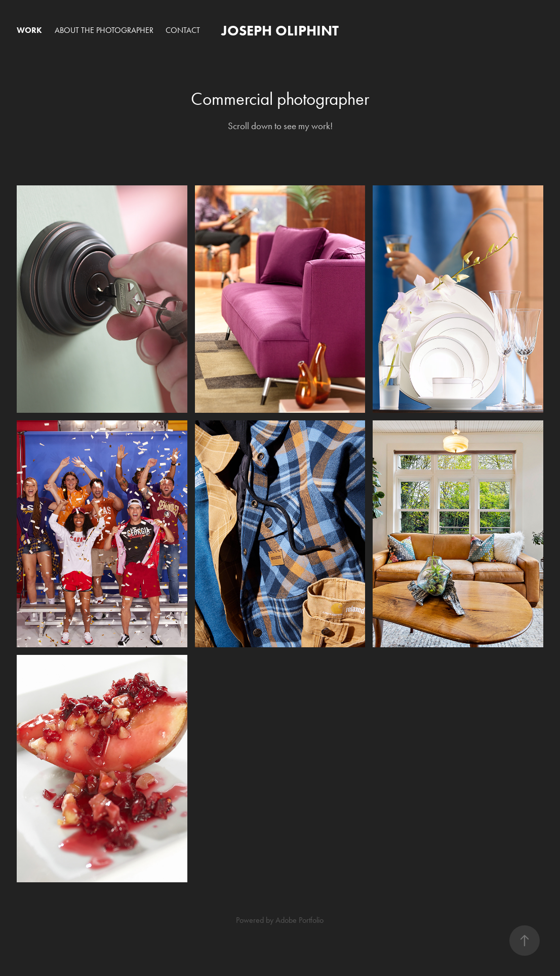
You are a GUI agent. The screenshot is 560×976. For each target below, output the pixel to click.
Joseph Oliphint (280, 30)
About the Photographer (104, 30)
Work (29, 30)
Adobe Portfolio (299, 920)
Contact (183, 30)
